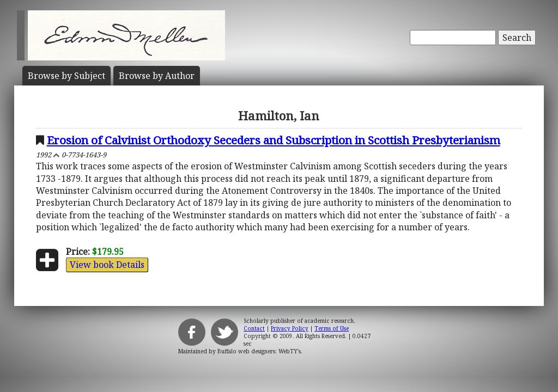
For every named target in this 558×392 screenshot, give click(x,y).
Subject (66, 76)
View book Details (107, 265)
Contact (254, 328)
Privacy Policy (290, 328)
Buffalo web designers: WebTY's (259, 351)
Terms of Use (332, 328)
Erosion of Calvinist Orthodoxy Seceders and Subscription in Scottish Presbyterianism (274, 140)
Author (157, 76)
